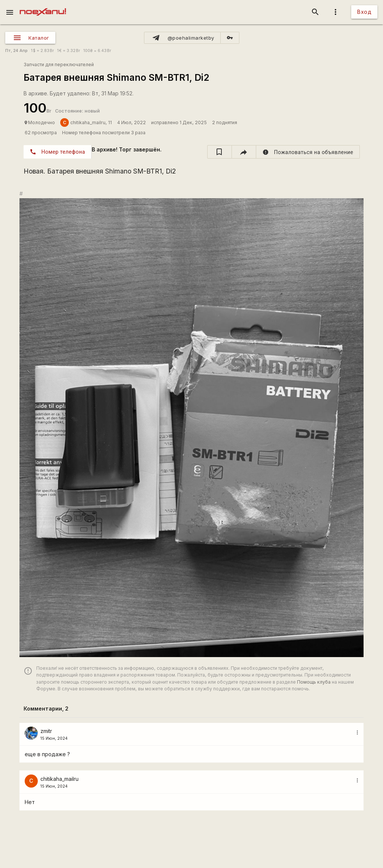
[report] (308, 152)
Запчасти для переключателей (59, 65)
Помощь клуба (314, 682)
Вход (364, 12)
